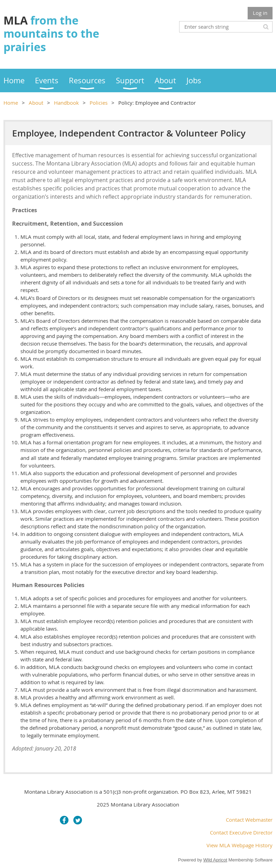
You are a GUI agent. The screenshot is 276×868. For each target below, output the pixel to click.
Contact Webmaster (249, 820)
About (36, 103)
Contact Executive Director (241, 832)
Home (11, 103)
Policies (99, 103)
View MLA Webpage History (240, 845)
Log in (260, 13)
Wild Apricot (215, 860)
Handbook (66, 103)
